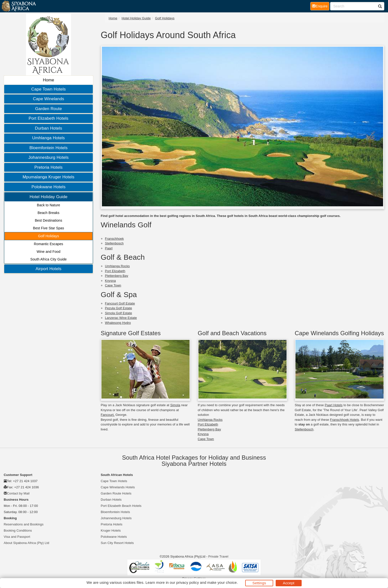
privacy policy (187, 582)
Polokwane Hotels (48, 187)
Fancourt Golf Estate (120, 303)
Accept (289, 583)
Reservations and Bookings (24, 524)
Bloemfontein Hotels (48, 148)
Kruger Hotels (111, 530)
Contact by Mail (18, 493)
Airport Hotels (48, 269)
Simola (175, 405)
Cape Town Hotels (48, 89)
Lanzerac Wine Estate (121, 318)
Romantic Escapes (48, 244)
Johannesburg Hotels (49, 157)
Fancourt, (108, 415)
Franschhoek (114, 239)
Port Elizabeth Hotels (49, 118)
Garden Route (48, 109)
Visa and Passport (17, 537)
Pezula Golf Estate (118, 308)
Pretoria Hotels (48, 167)
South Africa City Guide (48, 259)
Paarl (109, 248)
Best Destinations (49, 220)
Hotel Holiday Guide (48, 197)
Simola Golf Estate (118, 313)
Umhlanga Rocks (117, 266)
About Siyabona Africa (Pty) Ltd (26, 543)
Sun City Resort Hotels (117, 543)
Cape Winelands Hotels (118, 487)
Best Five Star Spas (48, 228)
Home (48, 80)
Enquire (321, 6)
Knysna (110, 281)
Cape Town (113, 285)
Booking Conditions (18, 530)
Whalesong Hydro (118, 323)
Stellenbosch (114, 243)
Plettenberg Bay (117, 276)
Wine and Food (48, 252)
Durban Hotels (48, 128)
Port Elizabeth (115, 271)
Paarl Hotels (334, 405)
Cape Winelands (48, 99)
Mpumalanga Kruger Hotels (48, 177)
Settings (259, 583)
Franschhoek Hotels (345, 420)
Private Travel (218, 556)
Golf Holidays (49, 236)
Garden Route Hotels (116, 493)
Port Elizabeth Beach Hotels (121, 506)
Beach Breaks (48, 213)
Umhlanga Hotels (48, 138)
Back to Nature (48, 205)
